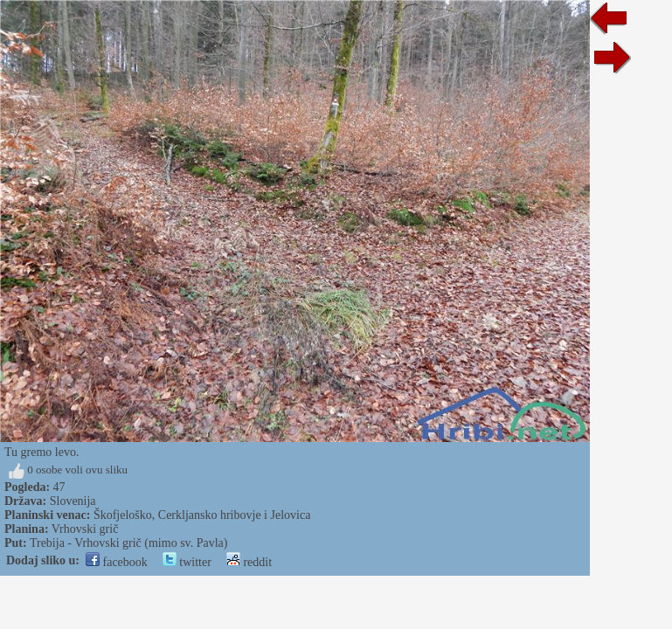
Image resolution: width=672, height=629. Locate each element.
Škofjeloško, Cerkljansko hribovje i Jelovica (202, 515)
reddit (249, 562)
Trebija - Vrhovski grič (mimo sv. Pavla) (129, 543)
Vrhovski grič (85, 529)
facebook (117, 562)
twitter (187, 562)
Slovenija (73, 501)
